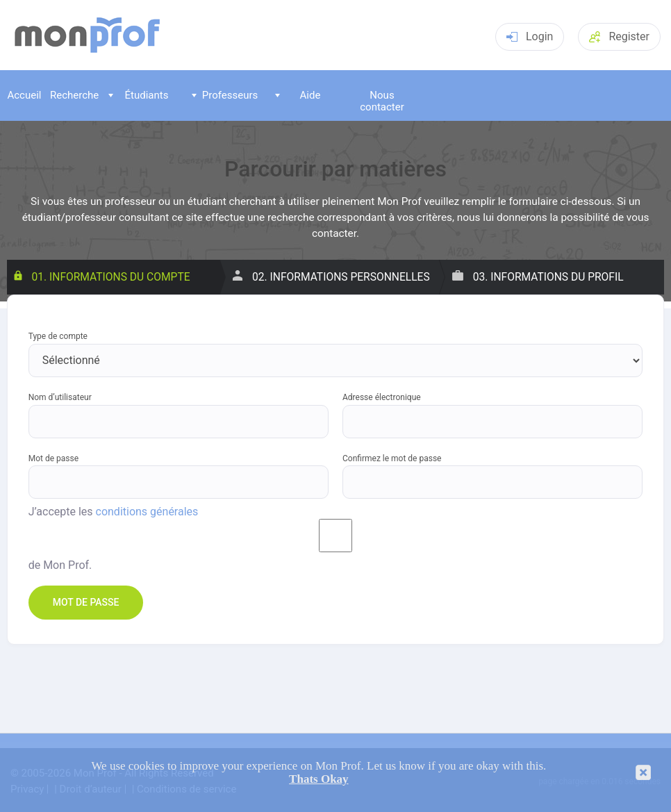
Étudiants (138, 95)
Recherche (74, 95)
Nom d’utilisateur (60, 398)
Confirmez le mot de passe (392, 459)
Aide (298, 95)
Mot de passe (53, 459)
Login (530, 36)
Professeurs (225, 95)
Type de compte (58, 337)
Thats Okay (319, 779)
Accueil (24, 95)
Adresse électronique (382, 398)
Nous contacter (382, 101)
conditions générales (147, 512)
